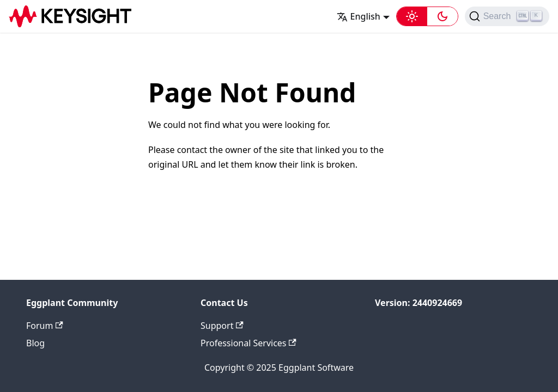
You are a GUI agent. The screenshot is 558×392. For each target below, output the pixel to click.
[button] (427, 16)
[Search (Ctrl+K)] (507, 16)
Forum (45, 326)
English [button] (359, 16)
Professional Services (248, 343)
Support (222, 326)
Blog (35, 343)
